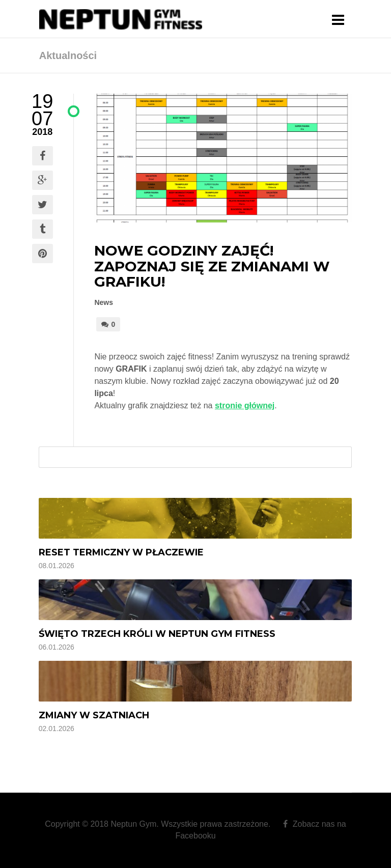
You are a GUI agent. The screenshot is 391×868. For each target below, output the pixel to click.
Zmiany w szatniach (94, 715)
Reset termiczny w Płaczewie (121, 552)
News (104, 302)
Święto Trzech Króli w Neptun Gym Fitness (157, 634)
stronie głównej (245, 405)
